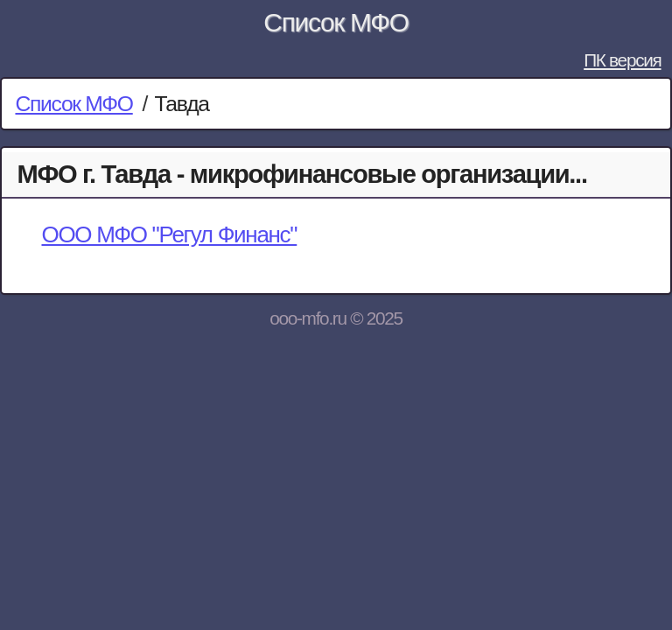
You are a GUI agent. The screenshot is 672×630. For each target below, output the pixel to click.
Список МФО (336, 22)
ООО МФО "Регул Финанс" (169, 234)
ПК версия (622, 60)
